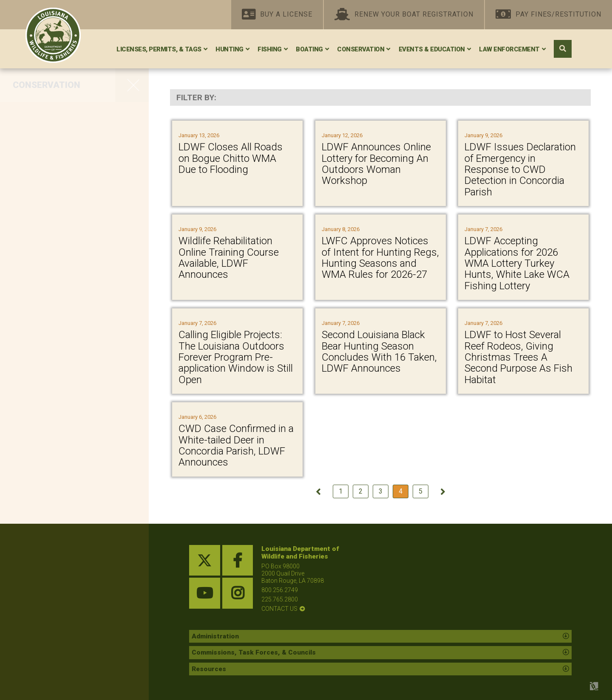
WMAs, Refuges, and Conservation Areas (56, 120)
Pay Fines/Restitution (548, 15)
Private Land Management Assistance (66, 148)
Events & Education (432, 49)
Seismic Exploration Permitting (54, 358)
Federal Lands (43, 261)
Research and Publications (68, 399)
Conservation (361, 49)
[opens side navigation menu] (132, 85)
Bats (24, 243)
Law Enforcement (509, 49)
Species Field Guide (54, 381)
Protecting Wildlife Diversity (68, 225)
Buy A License (277, 15)
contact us (279, 609)
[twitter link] (205, 560)
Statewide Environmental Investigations (63, 330)
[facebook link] (238, 560)
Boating (309, 49)
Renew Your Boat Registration (404, 15)
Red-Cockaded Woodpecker (70, 172)
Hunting (229, 49)
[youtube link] (205, 593)
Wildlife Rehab (43, 417)
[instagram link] (238, 593)
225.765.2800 (280, 599)
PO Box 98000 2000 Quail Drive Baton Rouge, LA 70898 (293, 573)
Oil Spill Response (50, 279)
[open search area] (563, 49)
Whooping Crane (48, 207)
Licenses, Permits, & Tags (159, 49)
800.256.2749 (280, 590)
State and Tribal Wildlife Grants (61, 301)
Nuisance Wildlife (49, 435)
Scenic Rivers (41, 189)
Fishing (270, 49)
